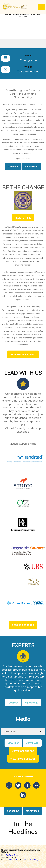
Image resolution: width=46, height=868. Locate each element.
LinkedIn (23, 795)
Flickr (36, 785)
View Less (13, 743)
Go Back (13, 167)
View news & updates (23, 759)
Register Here (23, 218)
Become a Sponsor (23, 625)
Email (9, 785)
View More (31, 167)
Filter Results (11, 732)
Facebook (27, 785)
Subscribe (13, 811)
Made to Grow (14, 859)
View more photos (23, 751)
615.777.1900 (32, 811)
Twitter (18, 785)
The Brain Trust (12, 855)
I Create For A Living (30, 859)
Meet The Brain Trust (23, 354)
